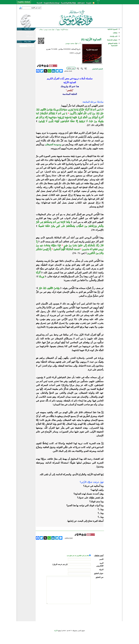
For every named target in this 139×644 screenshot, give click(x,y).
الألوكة (56, 631)
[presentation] (87, 612)
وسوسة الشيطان (53, 145)
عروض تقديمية (112, 40)
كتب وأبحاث (114, 36)
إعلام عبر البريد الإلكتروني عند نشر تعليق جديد (78, 556)
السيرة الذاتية (113, 29)
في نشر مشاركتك (30, 33)
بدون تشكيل (71, 68)
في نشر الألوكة (29, 36)
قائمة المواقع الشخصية (113, 44)
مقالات (115, 33)
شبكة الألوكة (65, 29)
